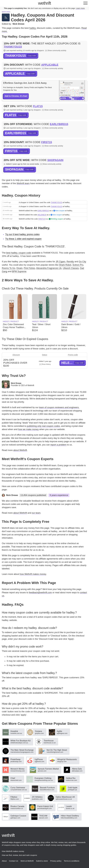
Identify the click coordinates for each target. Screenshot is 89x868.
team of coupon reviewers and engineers (59, 407)
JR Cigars (61, 262)
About (4, 861)
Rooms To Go (9, 268)
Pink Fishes (29, 268)
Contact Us (14, 861)
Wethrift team (23, 183)
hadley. (33, 28)
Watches (6, 12)
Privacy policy (56, 861)
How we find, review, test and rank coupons (19, 855)
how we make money (28, 429)
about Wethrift (20, 450)
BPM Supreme (19, 271)
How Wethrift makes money (13, 851)
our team (36, 513)
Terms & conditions (72, 861)
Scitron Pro (78, 265)
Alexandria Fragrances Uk (49, 268)
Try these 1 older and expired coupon (23, 239)
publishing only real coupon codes (43, 426)
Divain (20, 268)
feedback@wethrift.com (40, 593)
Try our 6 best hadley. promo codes (22, 234)
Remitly (70, 262)
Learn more (80, 8)
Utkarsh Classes (71, 268)
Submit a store (42, 861)
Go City (82, 262)
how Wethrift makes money (33, 574)
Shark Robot (65, 265)
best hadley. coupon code (19, 253)
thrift (45, 3)
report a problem (58, 445)
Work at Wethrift (27, 861)
